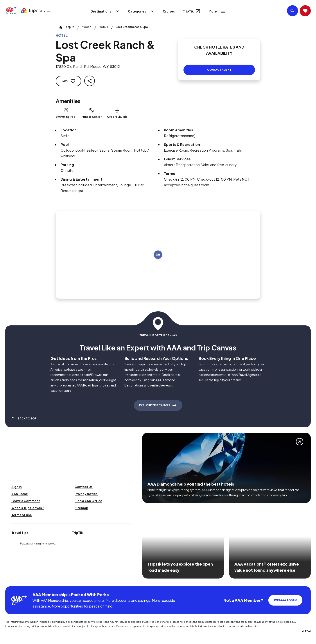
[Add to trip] (158, 255)
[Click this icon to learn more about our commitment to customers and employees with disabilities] (12, 581)
